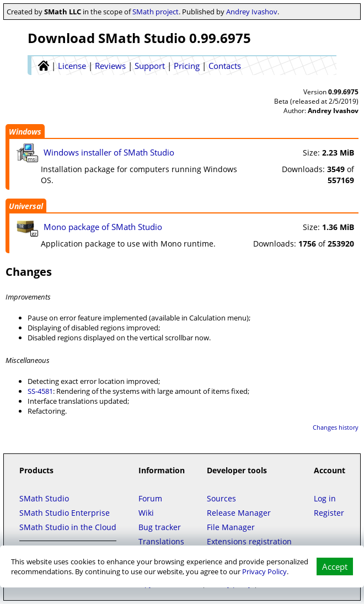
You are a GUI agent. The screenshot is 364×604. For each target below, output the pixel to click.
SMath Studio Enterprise (65, 513)
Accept (335, 566)
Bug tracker (160, 527)
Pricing (187, 66)
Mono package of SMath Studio (103, 227)
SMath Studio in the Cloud (68, 527)
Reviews (110, 66)
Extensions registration (249, 541)
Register (329, 513)
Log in (325, 498)
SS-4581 (40, 391)
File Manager (231, 527)
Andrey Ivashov (252, 12)
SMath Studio (44, 498)
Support (150, 66)
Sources (221, 498)
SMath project (156, 12)
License (72, 66)
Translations (161, 541)
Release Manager (239, 513)
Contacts (225, 66)
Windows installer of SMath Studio (109, 152)
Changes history (336, 427)
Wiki (146, 513)
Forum (150, 498)
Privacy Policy (264, 571)
